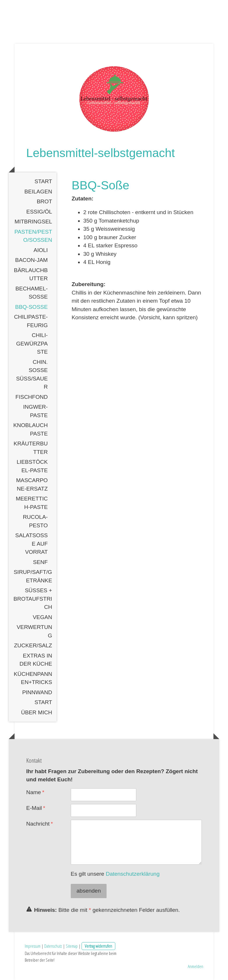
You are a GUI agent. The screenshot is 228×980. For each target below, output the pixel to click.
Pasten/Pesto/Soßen (33, 236)
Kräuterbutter (31, 448)
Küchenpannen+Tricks (33, 678)
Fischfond (32, 397)
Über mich (37, 712)
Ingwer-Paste (35, 411)
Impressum (33, 946)
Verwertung (34, 631)
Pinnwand (37, 692)
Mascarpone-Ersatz (32, 484)
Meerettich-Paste (32, 503)
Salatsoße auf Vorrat (31, 544)
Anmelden (196, 966)
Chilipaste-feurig (31, 321)
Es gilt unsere (115, 874)
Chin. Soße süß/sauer (32, 374)
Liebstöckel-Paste (32, 466)
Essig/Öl (39, 212)
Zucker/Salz (33, 645)
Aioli (41, 250)
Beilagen (38, 192)
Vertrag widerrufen (98, 946)
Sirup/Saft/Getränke (33, 576)
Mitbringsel (33, 222)
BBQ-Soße (31, 307)
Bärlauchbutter (31, 274)
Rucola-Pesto (35, 521)
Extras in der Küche (36, 660)
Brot (44, 201)
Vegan (42, 617)
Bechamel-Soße (32, 293)
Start (43, 181)
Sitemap (72, 946)
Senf (40, 562)
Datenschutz (53, 946)
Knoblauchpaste (31, 429)
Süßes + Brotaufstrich (33, 599)
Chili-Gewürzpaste (32, 343)
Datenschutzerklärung (133, 874)
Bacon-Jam (31, 260)
